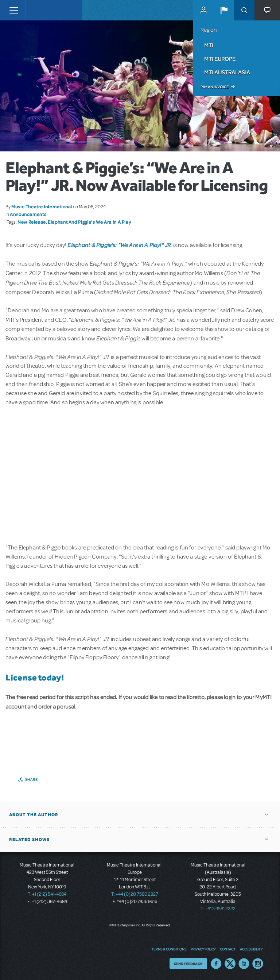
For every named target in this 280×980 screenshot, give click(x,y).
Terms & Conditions (169, 949)
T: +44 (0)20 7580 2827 (135, 894)
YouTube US (244, 964)
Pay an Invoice (215, 87)
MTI (209, 45)
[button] (224, 10)
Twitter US (230, 964)
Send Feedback (188, 964)
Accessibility (251, 949)
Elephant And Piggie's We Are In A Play (89, 222)
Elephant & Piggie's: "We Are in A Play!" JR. (120, 245)
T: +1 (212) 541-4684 (47, 894)
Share (32, 779)
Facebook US (216, 964)
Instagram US (258, 964)
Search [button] (244, 10)
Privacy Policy (203, 949)
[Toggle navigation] (14, 10)
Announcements (28, 214)
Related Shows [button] (29, 840)
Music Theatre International (42, 207)
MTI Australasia (227, 72)
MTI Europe (220, 59)
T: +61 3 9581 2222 (218, 909)
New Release (32, 222)
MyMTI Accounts (203, 10)
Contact (228, 949)
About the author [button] (34, 815)
